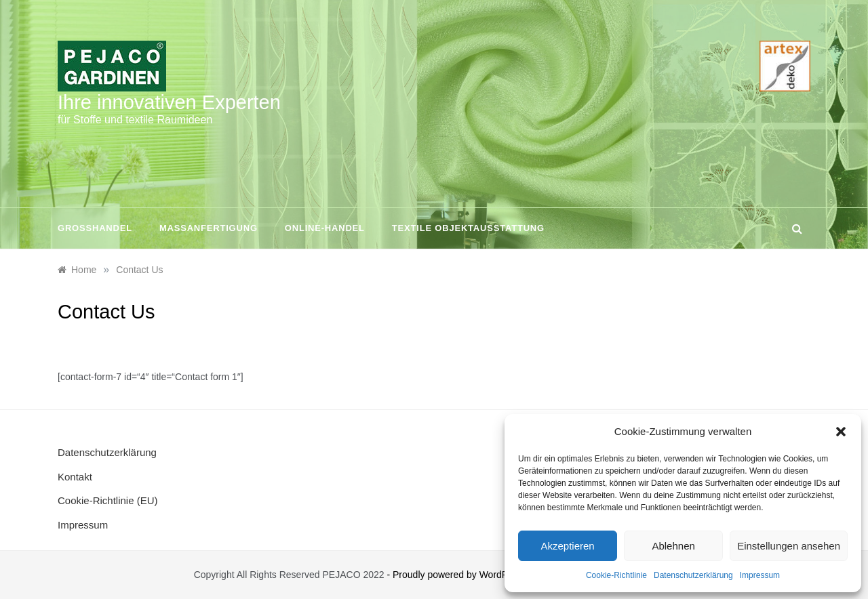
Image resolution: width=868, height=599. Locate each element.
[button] (841, 432)
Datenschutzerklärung (693, 575)
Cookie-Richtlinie (616, 575)
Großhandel (95, 228)
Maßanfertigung (209, 228)
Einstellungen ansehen (789, 546)
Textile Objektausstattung (468, 228)
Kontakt (75, 477)
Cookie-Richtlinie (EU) (108, 500)
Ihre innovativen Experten (169, 102)
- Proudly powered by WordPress (457, 575)
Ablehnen (673, 546)
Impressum (760, 575)
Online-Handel (325, 228)
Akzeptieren (567, 546)
